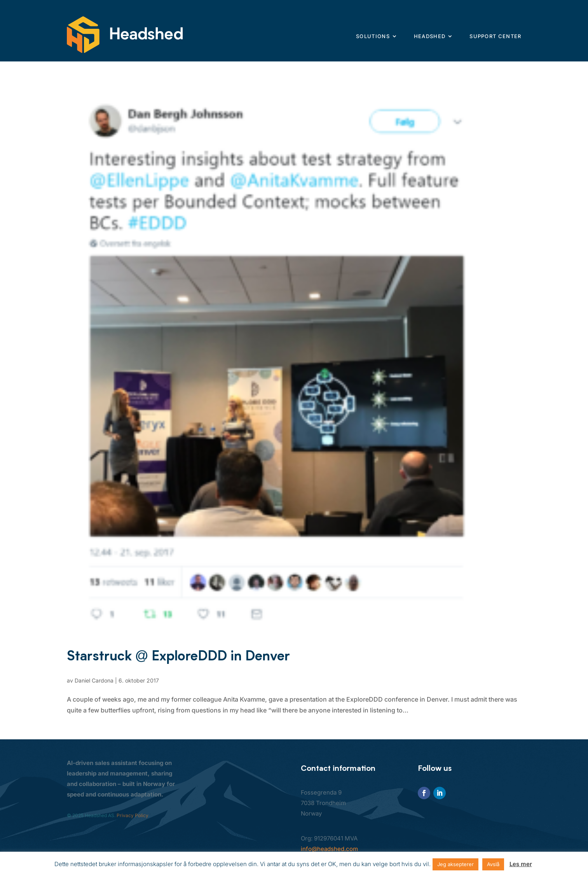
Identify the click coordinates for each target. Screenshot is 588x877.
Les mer (521, 864)
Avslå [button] (493, 864)
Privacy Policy (132, 815)
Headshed (430, 36)
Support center (495, 36)
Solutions (373, 36)
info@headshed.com (329, 849)
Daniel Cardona (94, 680)
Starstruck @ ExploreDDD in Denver (178, 656)
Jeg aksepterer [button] (455, 864)
